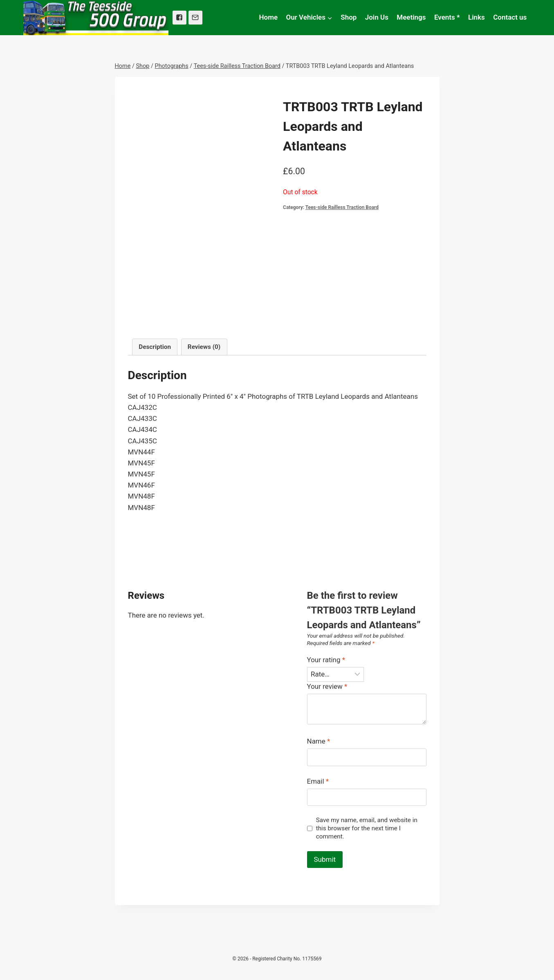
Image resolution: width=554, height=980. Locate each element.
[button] (330, 18)
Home (269, 17)
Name (319, 741)
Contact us (510, 17)
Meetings (411, 17)
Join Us (377, 17)
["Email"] (195, 18)
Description (155, 347)
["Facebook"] (179, 18)
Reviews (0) (204, 347)
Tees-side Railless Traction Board (342, 207)
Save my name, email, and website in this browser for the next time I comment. (367, 828)
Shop (349, 17)
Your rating (326, 660)
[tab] (155, 347)
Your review (327, 686)
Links (477, 17)
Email (318, 781)
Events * (447, 17)
